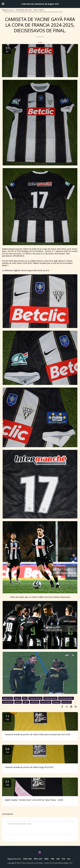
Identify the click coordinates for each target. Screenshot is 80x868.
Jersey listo (67, 702)
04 (7, 750)
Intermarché (8, 702)
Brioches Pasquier (66, 698)
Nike (25, 698)
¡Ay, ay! (18, 702)
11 (7, 717)
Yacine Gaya (46, 702)
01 (7, 783)
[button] (3, 4)
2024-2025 (35, 702)
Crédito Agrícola (50, 698)
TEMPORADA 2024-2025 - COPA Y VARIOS (30, 10)
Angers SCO (7, 698)
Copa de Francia (35, 698)
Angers (17, 698)
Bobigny (56, 702)
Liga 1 (26, 702)
